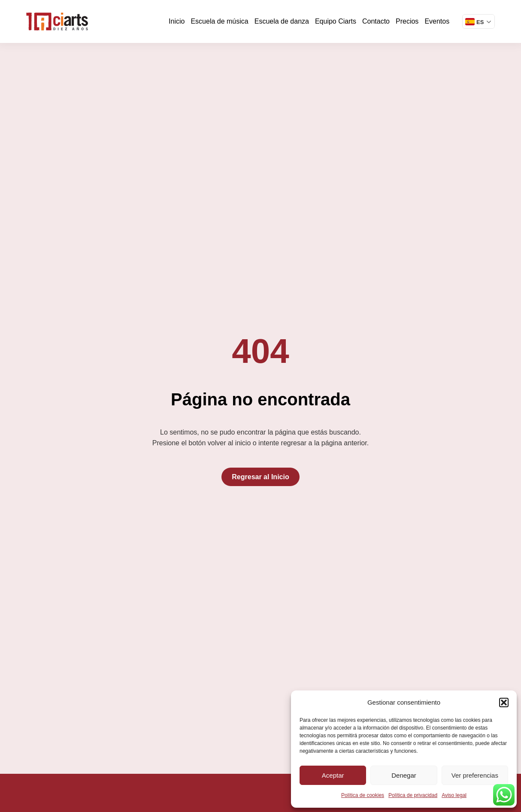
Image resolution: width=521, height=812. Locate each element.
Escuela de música (219, 21)
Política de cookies (363, 795)
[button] (504, 703)
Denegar (404, 775)
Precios (407, 21)
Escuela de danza (282, 21)
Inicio (177, 21)
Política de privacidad (413, 795)
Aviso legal (454, 795)
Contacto (376, 21)
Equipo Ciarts (336, 21)
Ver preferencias (475, 775)
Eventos (437, 21)
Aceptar (333, 775)
